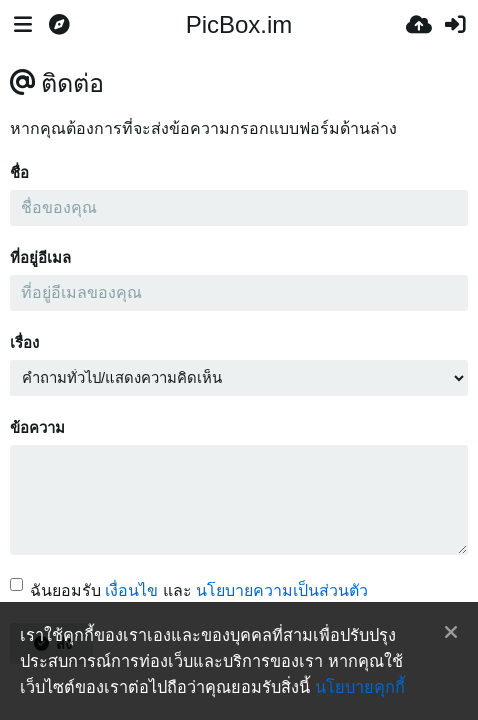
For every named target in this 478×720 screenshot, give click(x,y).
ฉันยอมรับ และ (189, 590)
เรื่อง (24, 343)
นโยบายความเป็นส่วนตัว (282, 590)
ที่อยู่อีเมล (40, 258)
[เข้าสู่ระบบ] (455, 25)
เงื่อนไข (131, 590)
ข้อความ (37, 428)
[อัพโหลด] (419, 25)
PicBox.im (239, 24)
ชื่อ (19, 173)
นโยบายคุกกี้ (360, 687)
